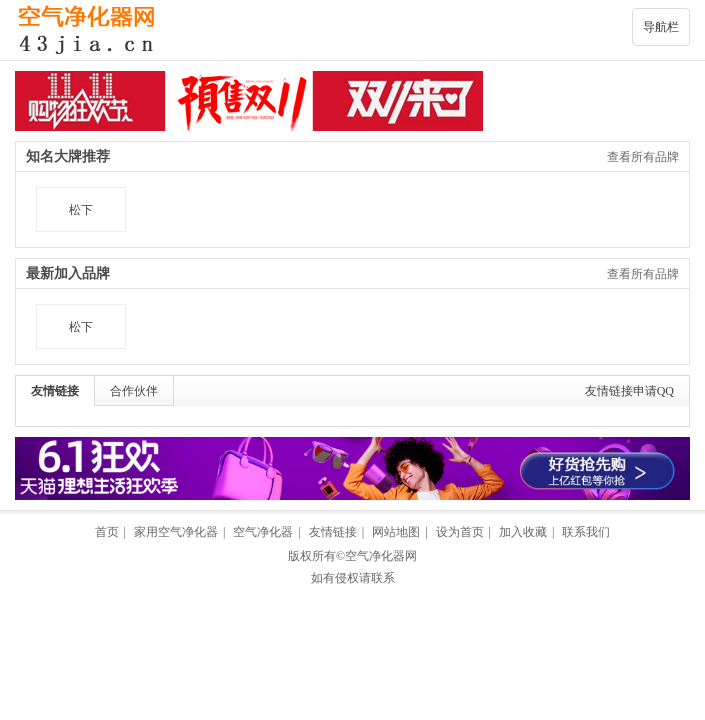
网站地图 (396, 532)
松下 (81, 210)
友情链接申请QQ (629, 391)
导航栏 (661, 27)
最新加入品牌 (68, 273)
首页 (107, 532)
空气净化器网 (381, 556)
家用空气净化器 (176, 532)
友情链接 (55, 391)
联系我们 (586, 532)
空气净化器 (263, 532)
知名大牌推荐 (68, 156)
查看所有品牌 (643, 157)
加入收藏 (523, 532)
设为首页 (460, 532)
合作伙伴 (134, 391)
